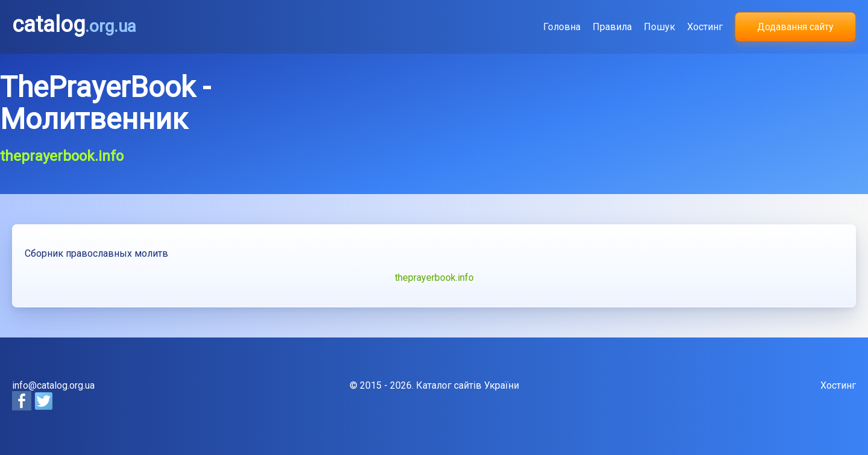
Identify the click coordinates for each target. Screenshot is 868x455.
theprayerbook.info (434, 278)
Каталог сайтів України (467, 385)
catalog (74, 25)
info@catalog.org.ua (53, 385)
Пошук (659, 27)
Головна (562, 27)
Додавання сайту (795, 27)
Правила (612, 27)
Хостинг (705, 27)
